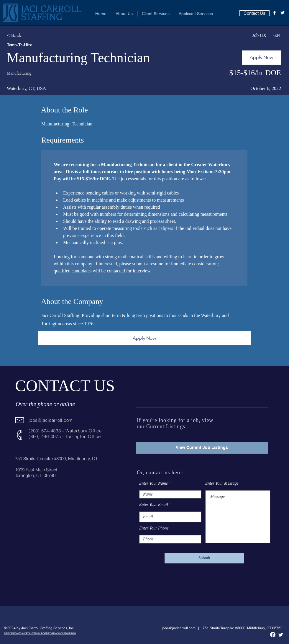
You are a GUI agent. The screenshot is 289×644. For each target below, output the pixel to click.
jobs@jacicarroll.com (51, 420)
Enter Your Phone (154, 528)
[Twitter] (283, 13)
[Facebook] (275, 13)
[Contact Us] (254, 13)
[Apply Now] (261, 58)
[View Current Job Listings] (202, 448)
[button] (124, 14)
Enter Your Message (222, 483)
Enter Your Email (154, 505)
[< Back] (28, 36)
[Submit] (204, 558)
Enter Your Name (153, 483)
